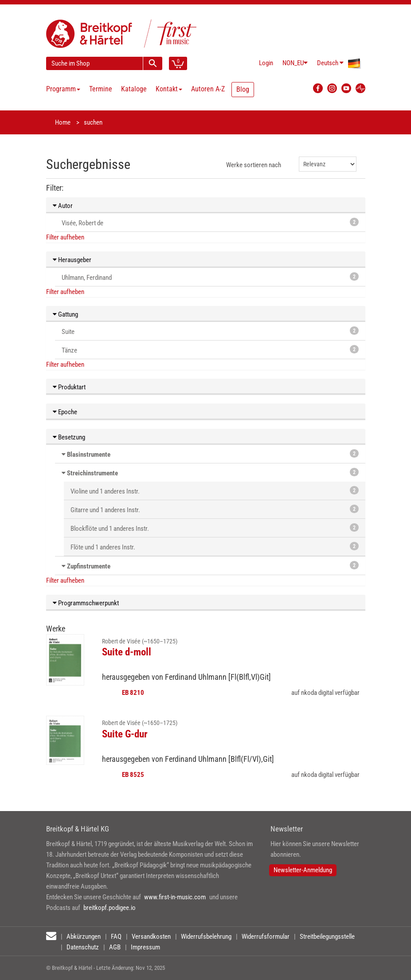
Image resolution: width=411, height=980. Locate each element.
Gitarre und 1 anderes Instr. (215, 509)
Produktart (69, 387)
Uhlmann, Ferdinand (210, 277)
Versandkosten (151, 937)
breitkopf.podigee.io (110, 908)
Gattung (65, 314)
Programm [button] (63, 89)
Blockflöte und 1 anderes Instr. (215, 528)
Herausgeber (72, 260)
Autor (63, 206)
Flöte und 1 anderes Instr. (215, 547)
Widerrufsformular (266, 937)
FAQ (116, 937)
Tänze (210, 350)
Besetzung (69, 437)
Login (266, 63)
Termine (101, 89)
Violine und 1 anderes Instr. (215, 491)
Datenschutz (83, 947)
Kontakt (169, 89)
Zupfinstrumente (89, 566)
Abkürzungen (84, 937)
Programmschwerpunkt (86, 603)
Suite (210, 331)
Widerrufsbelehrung (206, 937)
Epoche (65, 412)
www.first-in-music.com (175, 897)
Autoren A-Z (208, 89)
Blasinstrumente (89, 455)
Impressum (145, 947)
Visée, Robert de (210, 222)
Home (63, 122)
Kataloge (134, 89)
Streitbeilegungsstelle (327, 937)
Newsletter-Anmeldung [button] (303, 870)
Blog (243, 89)
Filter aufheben (65, 237)
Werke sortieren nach (254, 165)
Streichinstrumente (92, 473)
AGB (115, 947)
